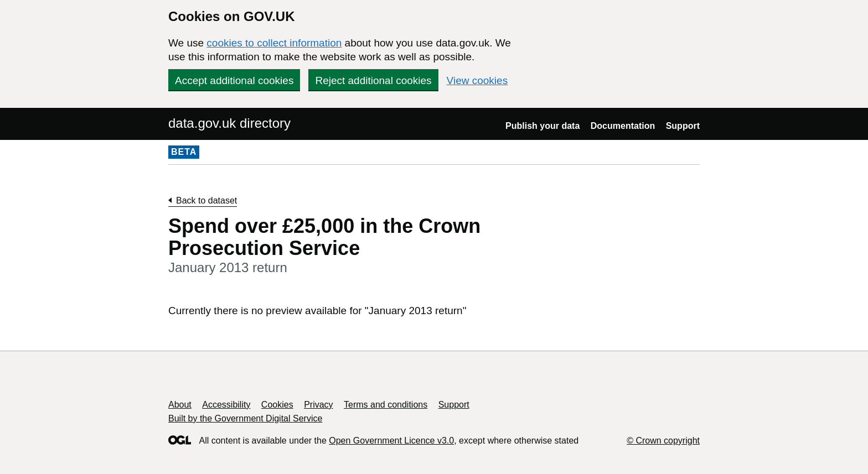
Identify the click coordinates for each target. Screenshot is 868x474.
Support (683, 126)
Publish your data (542, 126)
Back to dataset (206, 200)
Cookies (277, 405)
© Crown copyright (663, 441)
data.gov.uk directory (229, 123)
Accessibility (226, 405)
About (180, 405)
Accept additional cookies (234, 80)
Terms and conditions (386, 405)
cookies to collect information (274, 43)
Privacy (318, 405)
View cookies (477, 80)
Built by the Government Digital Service (245, 418)
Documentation (623, 126)
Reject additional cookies (373, 80)
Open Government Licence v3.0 (391, 441)
